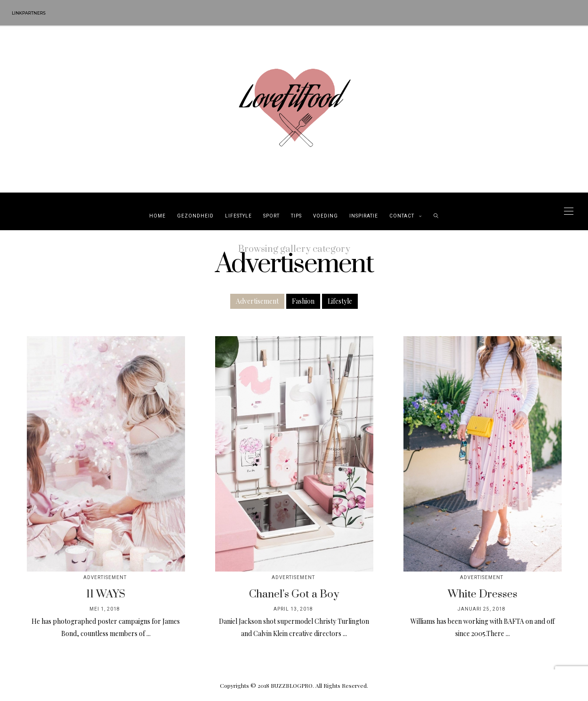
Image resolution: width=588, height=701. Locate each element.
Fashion (303, 301)
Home (157, 216)
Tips (296, 216)
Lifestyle (238, 216)
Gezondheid (195, 216)
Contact (402, 216)
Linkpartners (29, 13)
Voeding (326, 216)
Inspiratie (364, 216)
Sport (271, 216)
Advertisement (257, 301)
